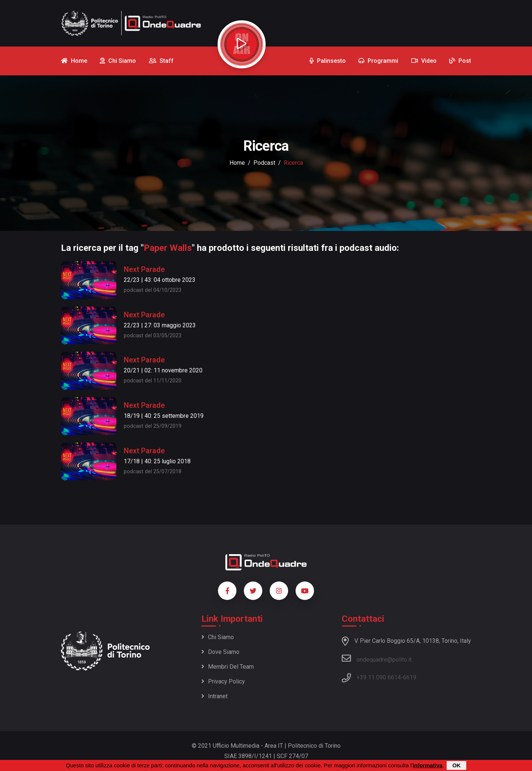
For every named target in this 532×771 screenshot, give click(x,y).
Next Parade (144, 269)
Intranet (214, 696)
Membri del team (228, 667)
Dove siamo (220, 652)
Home (237, 163)
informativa (428, 765)
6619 (410, 677)
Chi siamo (218, 637)
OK (456, 765)
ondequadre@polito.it (377, 658)
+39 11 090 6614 (379, 677)
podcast (264, 163)
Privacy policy (223, 681)
